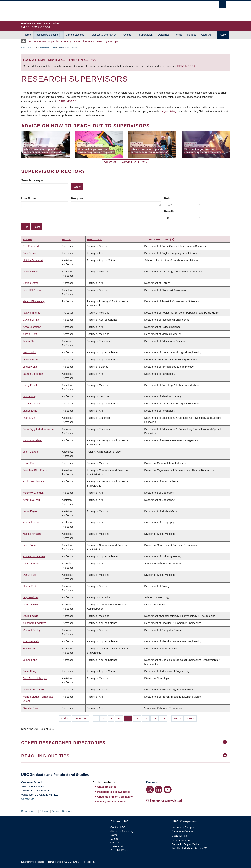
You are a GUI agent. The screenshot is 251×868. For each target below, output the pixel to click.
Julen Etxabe (30, 452)
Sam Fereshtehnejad (35, 678)
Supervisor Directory (60, 41)
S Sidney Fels (31, 641)
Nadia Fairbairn (32, 534)
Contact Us (28, 799)
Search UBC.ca (119, 850)
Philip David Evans (34, 481)
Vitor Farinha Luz (33, 563)
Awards (127, 35)
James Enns (30, 411)
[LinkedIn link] (158, 789)
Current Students (75, 35)
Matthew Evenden (33, 493)
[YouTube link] (168, 789)
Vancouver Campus (183, 827)
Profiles (56, 811)
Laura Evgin (30, 511)
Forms (178, 35)
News (114, 835)
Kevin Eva (29, 463)
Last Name (28, 198)
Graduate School (28, 48)
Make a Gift (117, 846)
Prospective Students (47, 35)
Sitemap (44, 811)
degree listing (169, 111)
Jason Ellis (29, 341)
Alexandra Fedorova (35, 623)
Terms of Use (54, 862)
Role (167, 198)
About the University (122, 831)
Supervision (146, 35)
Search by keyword (34, 180)
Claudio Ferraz (31, 708)
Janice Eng (29, 396)
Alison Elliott (30, 334)
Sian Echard (30, 253)
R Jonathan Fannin (34, 556)
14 (156, 718)
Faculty (94, 239)
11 (129, 718)
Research (68, 811)
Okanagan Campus (183, 831)
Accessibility (89, 862)
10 (120, 718)
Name (28, 239)
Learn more (66, 101)
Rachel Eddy (30, 272)
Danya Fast (29, 575)
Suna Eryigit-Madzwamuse (38, 429)
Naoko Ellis (29, 352)
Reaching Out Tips (107, 41)
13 (147, 718)
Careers (115, 843)
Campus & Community (104, 35)
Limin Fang (29, 545)
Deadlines (164, 35)
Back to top (29, 811)
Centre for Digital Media (185, 844)
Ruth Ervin (29, 418)
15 (165, 718)
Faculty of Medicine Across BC (189, 848)
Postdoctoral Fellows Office (114, 792)
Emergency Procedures (33, 862)
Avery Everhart (31, 500)
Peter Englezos (32, 403)
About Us (206, 35)
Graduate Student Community (115, 797)
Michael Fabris (31, 522)
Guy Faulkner (31, 597)
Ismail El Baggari (33, 290)
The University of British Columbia (29, 11)
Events (114, 839)
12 (138, 718)
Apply (223, 35)
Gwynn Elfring (31, 320)
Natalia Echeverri (33, 260)
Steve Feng (29, 671)
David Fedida (30, 616)
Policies (192, 35)
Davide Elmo (30, 359)
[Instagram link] (150, 789)
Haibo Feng (30, 648)
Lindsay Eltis (30, 367)
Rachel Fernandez (33, 690)
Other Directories (84, 41)
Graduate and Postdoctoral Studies (125, 775)
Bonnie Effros (31, 283)
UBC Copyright (72, 862)
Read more (186, 66)
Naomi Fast (29, 586)
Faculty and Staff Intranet (112, 802)
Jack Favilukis (31, 604)
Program (77, 198)
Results (169, 211)
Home (27, 35)
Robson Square (181, 840)
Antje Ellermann (32, 327)
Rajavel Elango (32, 313)
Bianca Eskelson (32, 440)
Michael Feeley (32, 630)
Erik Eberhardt (31, 246)
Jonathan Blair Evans (35, 470)
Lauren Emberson (33, 374)
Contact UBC (118, 827)
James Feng (30, 660)
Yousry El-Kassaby (34, 301)
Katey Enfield (30, 385)
